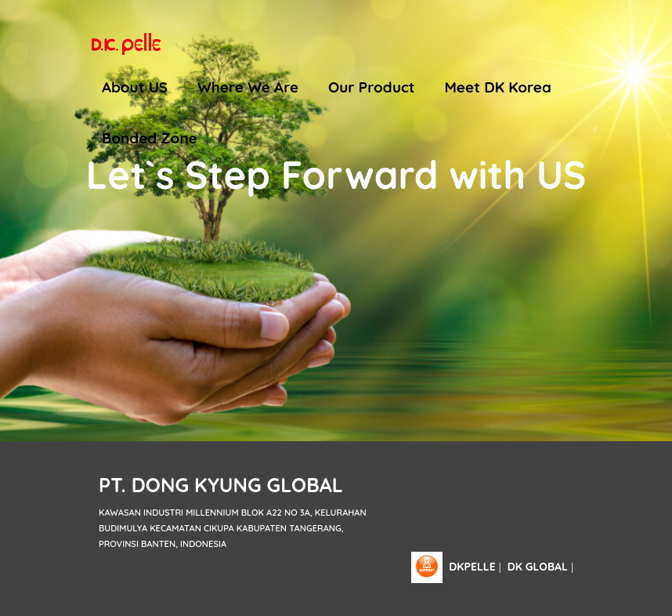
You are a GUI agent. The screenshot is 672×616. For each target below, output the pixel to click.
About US (135, 87)
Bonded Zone (150, 138)
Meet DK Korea (498, 87)
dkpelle (472, 567)
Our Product (372, 87)
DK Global (538, 567)
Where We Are (248, 87)
